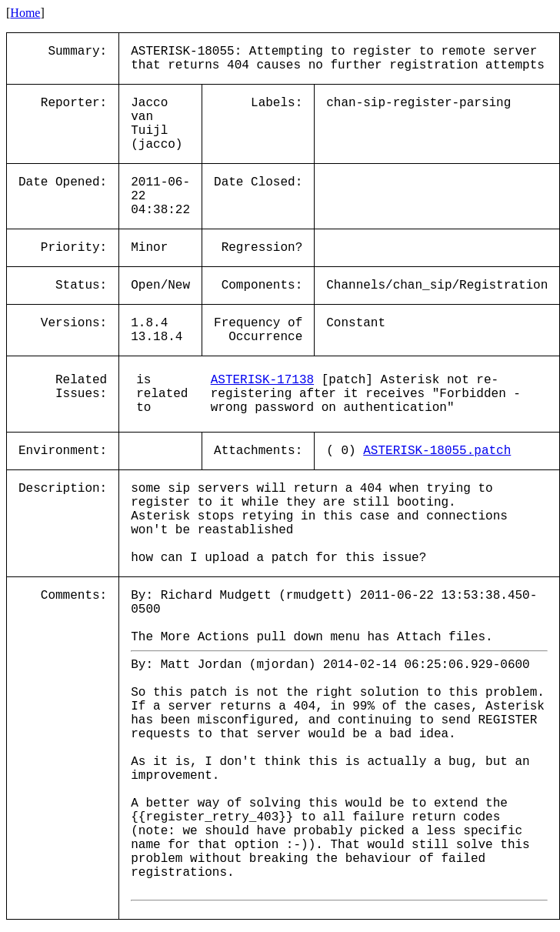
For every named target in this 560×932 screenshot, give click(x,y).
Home (25, 13)
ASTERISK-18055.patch (437, 451)
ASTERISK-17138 (262, 380)
